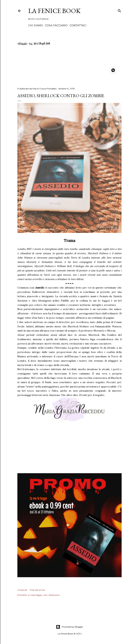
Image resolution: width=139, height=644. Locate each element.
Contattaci (78, 25)
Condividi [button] (22, 590)
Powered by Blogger (69, 627)
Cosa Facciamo (56, 25)
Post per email (37, 590)
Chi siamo (36, 25)
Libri (45, 595)
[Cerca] (119, 10)
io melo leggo (35, 595)
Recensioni (54, 595)
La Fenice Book (54, 11)
